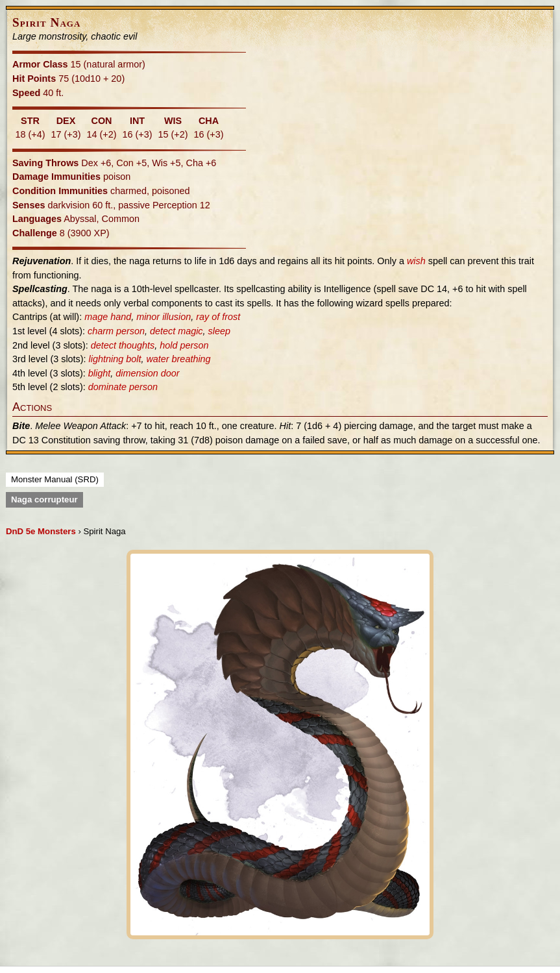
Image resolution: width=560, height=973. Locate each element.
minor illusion (164, 317)
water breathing (178, 359)
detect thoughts (123, 345)
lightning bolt (115, 359)
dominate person (123, 387)
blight (99, 373)
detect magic (177, 331)
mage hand (108, 317)
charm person (116, 331)
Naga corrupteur (44, 499)
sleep (219, 331)
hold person (184, 345)
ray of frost (218, 317)
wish (416, 261)
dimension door (147, 373)
